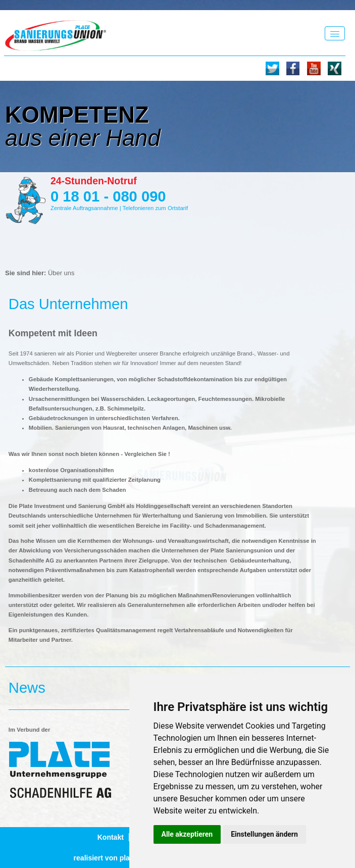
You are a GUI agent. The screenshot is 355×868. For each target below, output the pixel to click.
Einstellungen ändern (264, 834)
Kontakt (111, 837)
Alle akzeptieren (187, 834)
